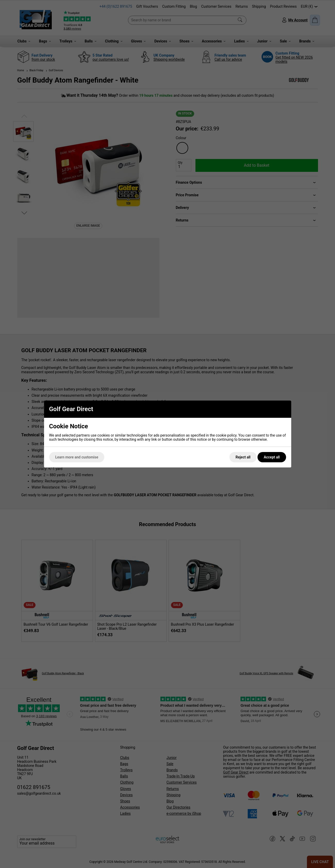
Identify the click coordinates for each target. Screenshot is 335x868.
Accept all (272, 457)
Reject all (243, 457)
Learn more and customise (77, 457)
